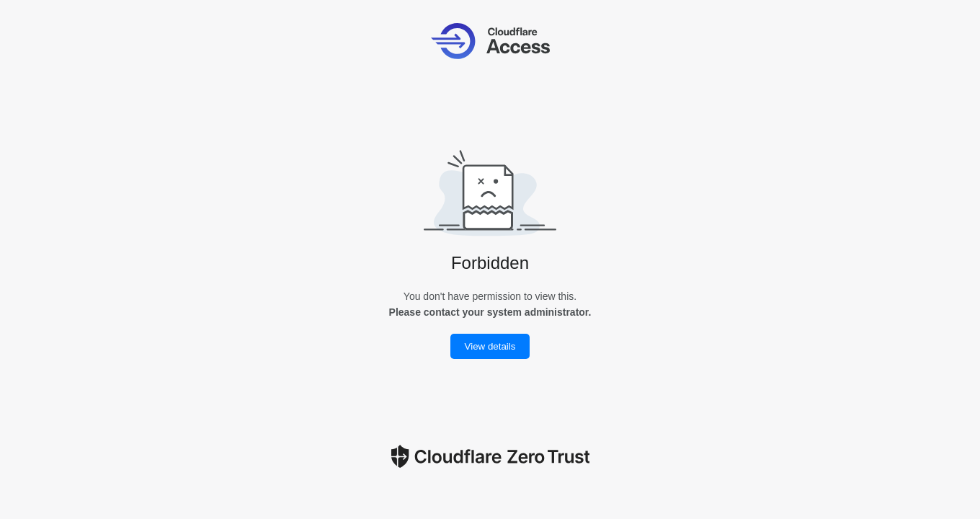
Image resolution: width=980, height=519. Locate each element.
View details (490, 346)
